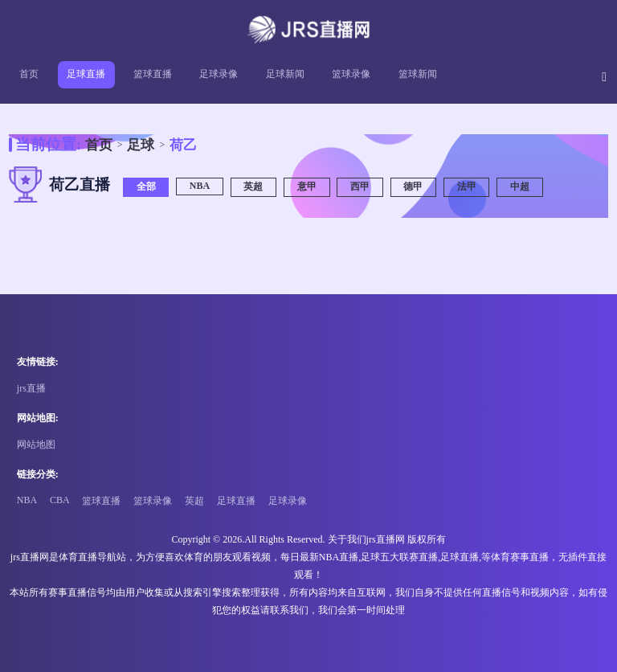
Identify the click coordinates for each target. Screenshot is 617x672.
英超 (253, 186)
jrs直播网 (386, 539)
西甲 (360, 186)
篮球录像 (351, 74)
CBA (60, 500)
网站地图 (36, 445)
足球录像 (219, 74)
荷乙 (183, 145)
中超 (520, 186)
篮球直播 (153, 74)
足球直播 (86, 74)
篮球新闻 (418, 74)
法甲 (467, 186)
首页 (29, 74)
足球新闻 (285, 74)
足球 (141, 145)
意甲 (307, 186)
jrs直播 (31, 388)
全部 (146, 186)
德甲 (413, 186)
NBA (200, 186)
